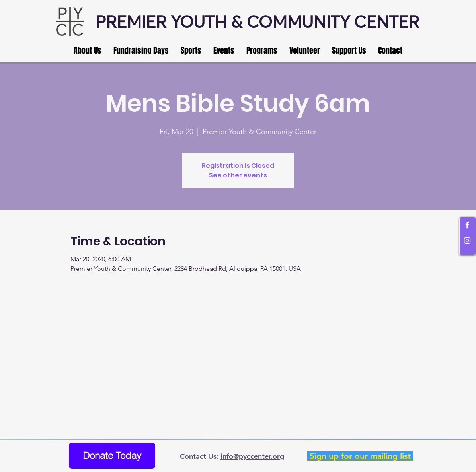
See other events (238, 175)
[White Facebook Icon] (467, 225)
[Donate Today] (112, 456)
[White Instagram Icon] (467, 241)
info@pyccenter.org (252, 456)
